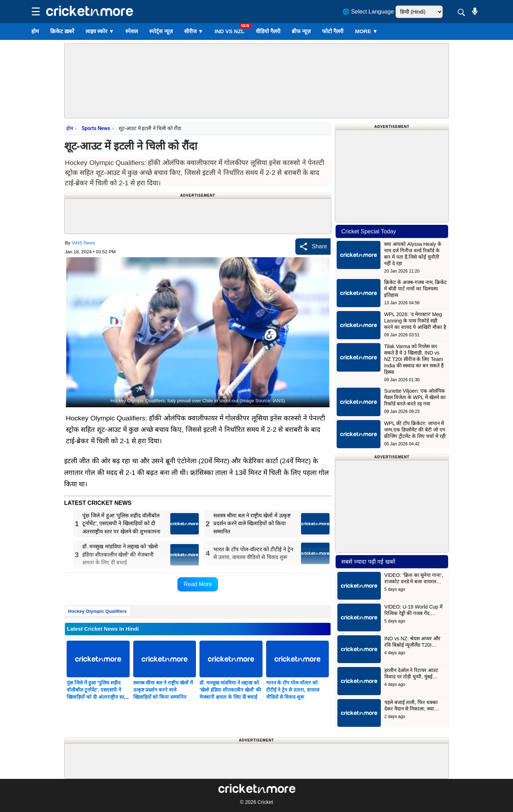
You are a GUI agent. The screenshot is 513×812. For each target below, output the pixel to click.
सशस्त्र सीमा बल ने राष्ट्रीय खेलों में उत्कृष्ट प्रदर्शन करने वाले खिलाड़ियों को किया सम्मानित (163, 690)
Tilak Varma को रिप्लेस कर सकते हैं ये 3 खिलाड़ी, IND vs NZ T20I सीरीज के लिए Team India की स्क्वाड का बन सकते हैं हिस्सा (414, 359)
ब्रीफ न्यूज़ (301, 31)
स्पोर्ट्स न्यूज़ (161, 31)
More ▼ (366, 31)
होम (35, 31)
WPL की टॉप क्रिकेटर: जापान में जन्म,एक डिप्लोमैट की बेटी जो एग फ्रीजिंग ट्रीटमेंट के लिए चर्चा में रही (415, 430)
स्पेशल (132, 31)
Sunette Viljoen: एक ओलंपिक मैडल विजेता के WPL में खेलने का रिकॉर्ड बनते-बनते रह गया (415, 397)
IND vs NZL (230, 31)
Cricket (265, 802)
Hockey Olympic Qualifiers (97, 611)
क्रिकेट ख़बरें (62, 31)
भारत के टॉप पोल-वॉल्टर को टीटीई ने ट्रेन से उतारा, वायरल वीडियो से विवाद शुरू (293, 690)
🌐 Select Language (368, 12)
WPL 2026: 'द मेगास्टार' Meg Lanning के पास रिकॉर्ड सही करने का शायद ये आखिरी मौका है (415, 321)
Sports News (96, 128)
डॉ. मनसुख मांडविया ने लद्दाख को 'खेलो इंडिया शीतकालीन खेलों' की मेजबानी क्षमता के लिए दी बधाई (230, 690)
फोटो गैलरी (333, 31)
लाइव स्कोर (100, 31)
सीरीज (194, 31)
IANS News (83, 243)
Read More (198, 584)
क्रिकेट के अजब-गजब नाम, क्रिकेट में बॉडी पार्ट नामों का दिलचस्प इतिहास (415, 289)
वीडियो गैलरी (268, 31)
